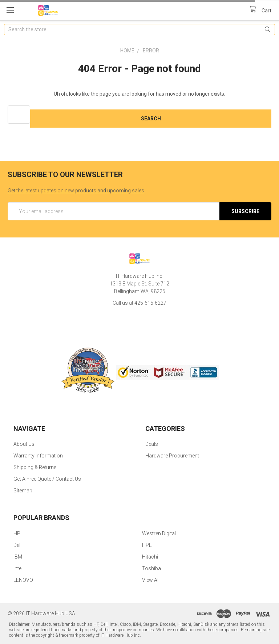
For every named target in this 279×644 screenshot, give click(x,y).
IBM (18, 557)
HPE (147, 545)
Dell (17, 545)
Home (127, 51)
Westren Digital (159, 533)
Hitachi (150, 557)
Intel (18, 568)
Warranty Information (38, 456)
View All (151, 580)
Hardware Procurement (172, 456)
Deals (152, 444)
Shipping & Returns (35, 467)
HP (17, 533)
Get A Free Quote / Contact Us (47, 479)
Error (151, 51)
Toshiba (151, 568)
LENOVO (23, 580)
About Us (24, 444)
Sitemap (23, 491)
